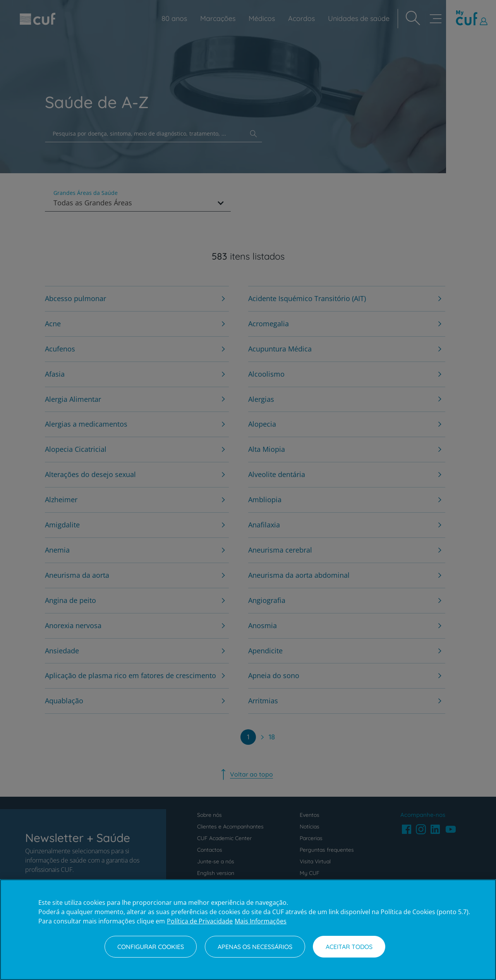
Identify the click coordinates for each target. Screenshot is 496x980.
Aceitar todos (349, 947)
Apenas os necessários (255, 947)
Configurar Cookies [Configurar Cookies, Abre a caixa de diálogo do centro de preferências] (151, 947)
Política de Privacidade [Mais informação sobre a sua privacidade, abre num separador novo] (200, 921)
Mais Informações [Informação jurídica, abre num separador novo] (261, 921)
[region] (248, 930)
